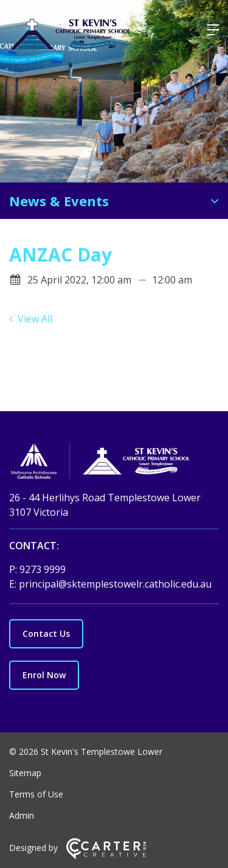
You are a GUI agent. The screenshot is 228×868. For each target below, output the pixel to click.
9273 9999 (43, 569)
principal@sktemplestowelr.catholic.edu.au (115, 584)
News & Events (59, 201)
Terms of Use (36, 794)
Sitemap (25, 773)
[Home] (114, 463)
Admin (22, 815)
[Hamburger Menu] (213, 30)
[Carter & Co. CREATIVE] (106, 856)
